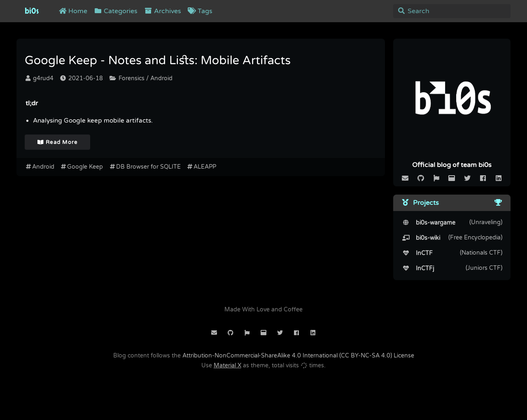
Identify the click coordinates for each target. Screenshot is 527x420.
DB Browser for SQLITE (145, 167)
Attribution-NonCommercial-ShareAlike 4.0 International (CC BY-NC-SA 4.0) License (298, 356)
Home (73, 11)
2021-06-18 (82, 78)
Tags (200, 11)
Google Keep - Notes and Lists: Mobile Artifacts (158, 61)
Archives (163, 11)
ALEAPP (202, 167)
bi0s (32, 11)
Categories (116, 11)
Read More (58, 142)
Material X (227, 365)
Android (40, 167)
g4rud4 (40, 78)
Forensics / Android (141, 78)
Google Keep (82, 167)
